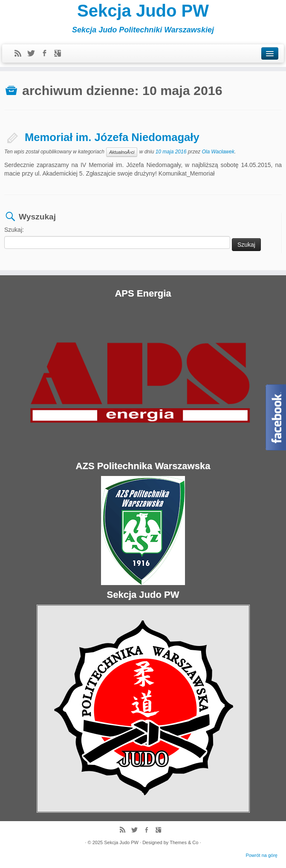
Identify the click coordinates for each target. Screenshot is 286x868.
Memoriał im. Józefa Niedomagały (112, 137)
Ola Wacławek (218, 152)
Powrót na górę (261, 855)
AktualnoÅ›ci (122, 152)
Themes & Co (184, 842)
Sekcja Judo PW (143, 11)
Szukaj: (14, 230)
